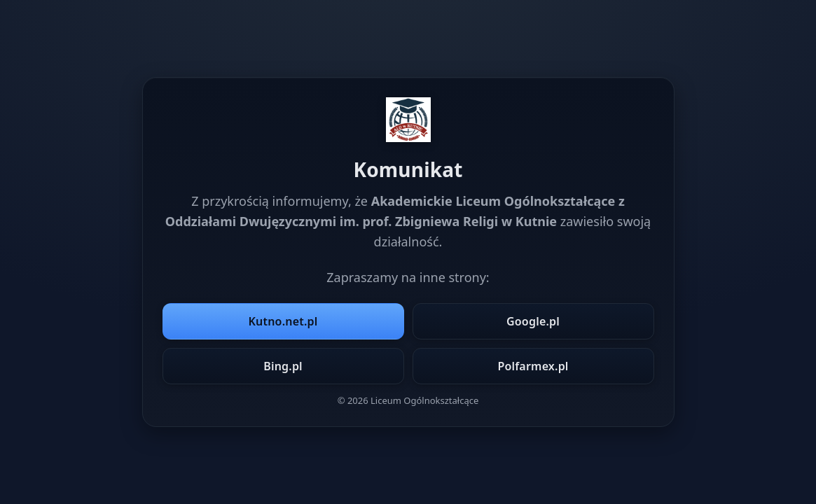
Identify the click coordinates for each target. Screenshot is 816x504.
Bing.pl (283, 366)
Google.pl (533, 321)
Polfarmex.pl (533, 366)
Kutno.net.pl (283, 321)
